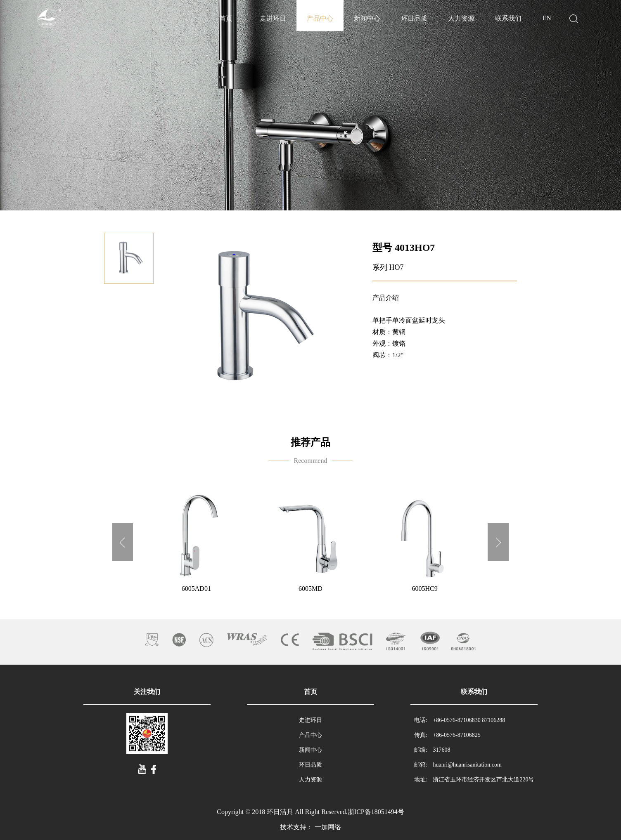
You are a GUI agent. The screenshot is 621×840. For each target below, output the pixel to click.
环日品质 (414, 18)
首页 (226, 18)
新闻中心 (367, 18)
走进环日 (273, 18)
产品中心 (320, 18)
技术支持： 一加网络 (310, 827)
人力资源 (461, 18)
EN (546, 18)
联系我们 (508, 18)
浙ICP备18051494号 (376, 812)
